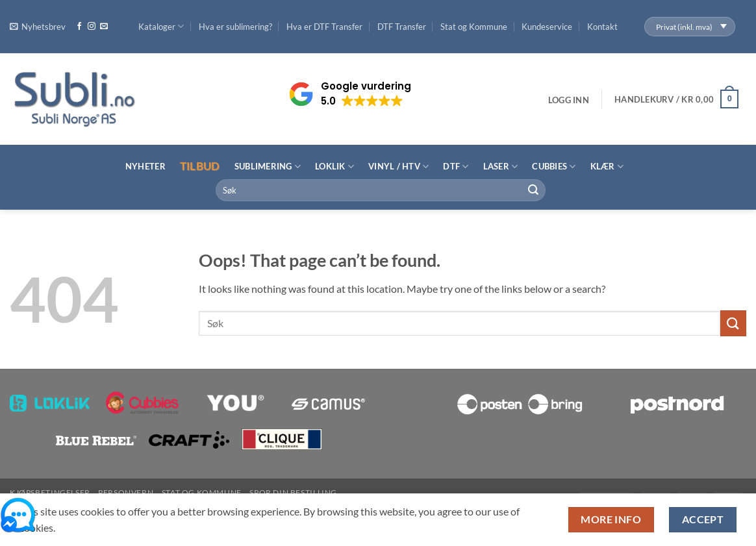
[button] (38, 27)
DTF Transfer (402, 27)
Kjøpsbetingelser (50, 492)
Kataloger (161, 26)
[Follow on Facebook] (79, 27)
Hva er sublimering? (235, 27)
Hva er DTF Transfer (324, 27)
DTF (456, 167)
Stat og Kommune (474, 27)
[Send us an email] (104, 27)
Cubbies (554, 167)
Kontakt (602, 27)
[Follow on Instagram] (92, 27)
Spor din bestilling (293, 492)
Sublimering (268, 167)
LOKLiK (334, 167)
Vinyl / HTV (398, 167)
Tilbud (200, 166)
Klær (607, 167)
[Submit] (533, 190)
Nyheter (145, 166)
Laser (501, 167)
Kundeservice (547, 27)
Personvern (126, 492)
